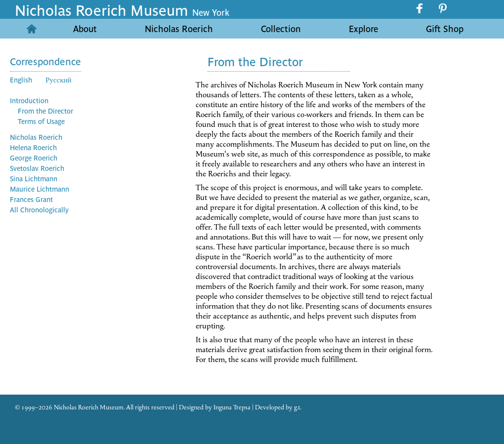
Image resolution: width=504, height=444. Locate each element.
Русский (59, 79)
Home (31, 29)
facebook (420, 9)
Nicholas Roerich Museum (122, 9)
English (21, 80)
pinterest (443, 9)
